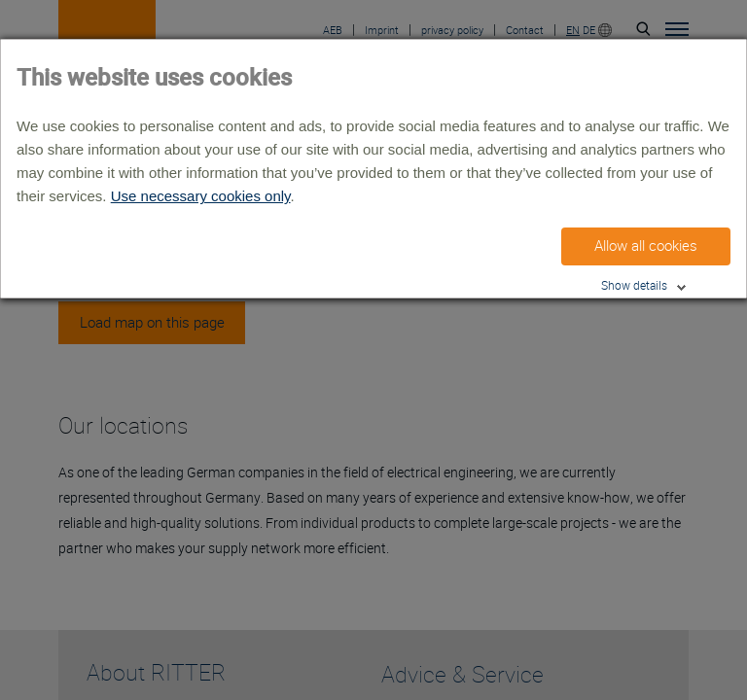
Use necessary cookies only (201, 196)
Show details (634, 285)
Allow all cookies (646, 246)
